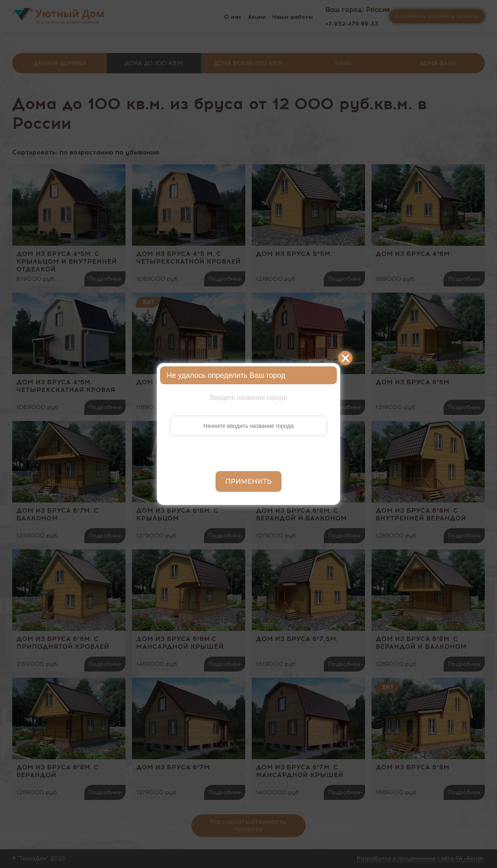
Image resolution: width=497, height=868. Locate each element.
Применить (248, 481)
